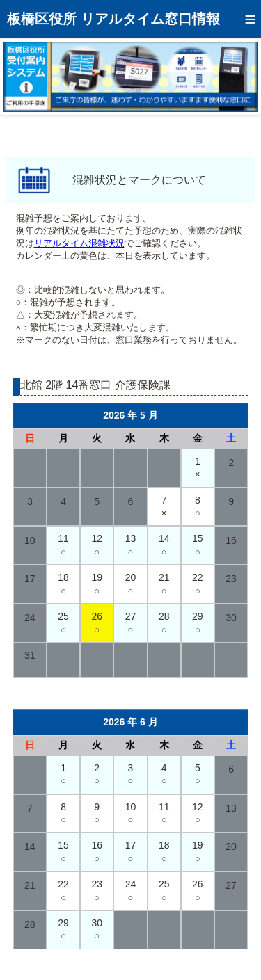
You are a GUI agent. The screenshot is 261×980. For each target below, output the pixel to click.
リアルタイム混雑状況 (79, 243)
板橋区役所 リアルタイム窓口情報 (113, 19)
